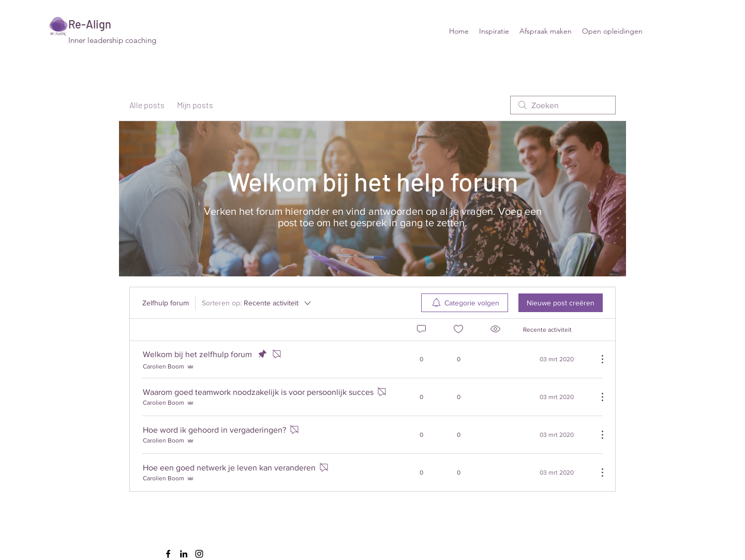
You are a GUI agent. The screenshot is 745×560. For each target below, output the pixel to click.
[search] (563, 105)
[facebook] (168, 554)
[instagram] (199, 554)
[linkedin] (184, 554)
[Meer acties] (597, 359)
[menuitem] (465, 303)
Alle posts (147, 105)
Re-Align (90, 24)
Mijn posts (195, 105)
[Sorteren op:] (257, 303)
